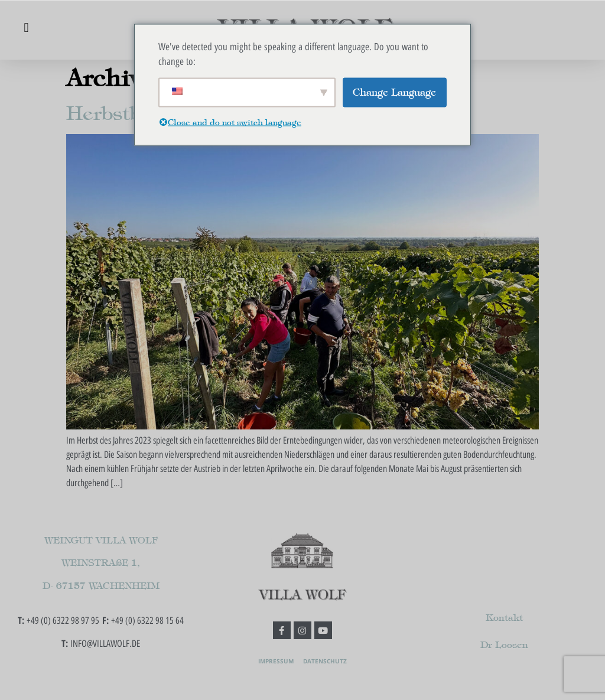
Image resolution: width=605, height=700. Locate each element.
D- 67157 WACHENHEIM (101, 586)
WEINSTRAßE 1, (101, 563)
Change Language (394, 92)
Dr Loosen (504, 645)
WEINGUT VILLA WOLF (101, 540)
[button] (26, 27)
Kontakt (504, 618)
